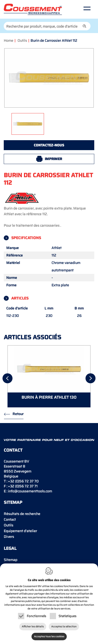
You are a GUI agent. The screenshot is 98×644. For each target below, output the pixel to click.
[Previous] (7, 378)
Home (8, 41)
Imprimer (53, 159)
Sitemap (10, 560)
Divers (9, 537)
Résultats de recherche (22, 514)
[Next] (90, 378)
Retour (18, 414)
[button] (84, 26)
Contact (10, 519)
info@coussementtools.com (30, 491)
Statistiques (67, 616)
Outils (22, 41)
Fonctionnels (36, 616)
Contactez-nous (49, 145)
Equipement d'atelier (20, 531)
